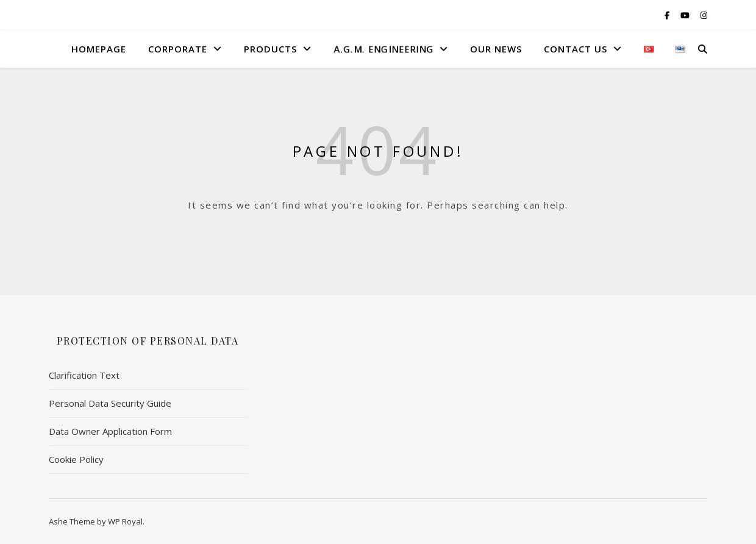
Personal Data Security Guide (110, 403)
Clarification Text (84, 375)
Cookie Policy (76, 459)
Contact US (576, 49)
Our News (496, 49)
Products (270, 49)
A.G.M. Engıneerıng (383, 49)
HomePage (99, 49)
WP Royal (125, 521)
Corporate (178, 49)
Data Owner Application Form (110, 431)
